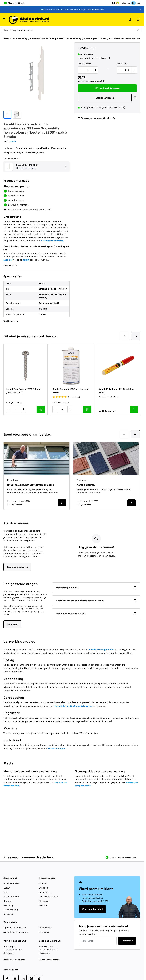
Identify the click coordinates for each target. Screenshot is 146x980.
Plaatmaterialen (11, 897)
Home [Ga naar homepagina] (6, 39)
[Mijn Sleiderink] (130, 20)
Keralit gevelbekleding (52, 241)
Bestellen (43, 888)
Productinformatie (25, 148)
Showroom (44, 901)
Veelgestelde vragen (13, 152)
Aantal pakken (85, 63)
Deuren (7, 901)
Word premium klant (92, 909)
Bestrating (8, 905)
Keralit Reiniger (57, 748)
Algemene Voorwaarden (15, 928)
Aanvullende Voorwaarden (16, 932)
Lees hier (8, 260)
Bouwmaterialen (11, 883)
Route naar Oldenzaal (49, 960)
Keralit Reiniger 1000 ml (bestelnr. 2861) (71, 391)
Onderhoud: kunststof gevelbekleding (31, 485)
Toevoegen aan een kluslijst (95, 118)
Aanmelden (127, 941)
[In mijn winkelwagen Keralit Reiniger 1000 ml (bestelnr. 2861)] (87, 409)
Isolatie (7, 888)
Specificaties (43, 148)
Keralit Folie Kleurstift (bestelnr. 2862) (116, 391)
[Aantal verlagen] (8, 409)
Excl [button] (138, 3)
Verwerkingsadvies (35, 152)
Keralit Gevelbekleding (70, 39)
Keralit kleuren (86, 485)
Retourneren (45, 892)
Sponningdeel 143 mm (95, 39)
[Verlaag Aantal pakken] (80, 70)
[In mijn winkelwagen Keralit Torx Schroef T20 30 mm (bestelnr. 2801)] (41, 409)
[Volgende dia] (136, 336)
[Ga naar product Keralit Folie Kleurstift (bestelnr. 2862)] (134, 409)
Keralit (26, 260)
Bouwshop (9, 914)
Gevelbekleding (20, 39)
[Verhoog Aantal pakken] (95, 70)
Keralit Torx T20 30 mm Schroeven (74, 706)
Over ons (43, 883)
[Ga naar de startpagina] (29, 20)
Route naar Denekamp (14, 960)
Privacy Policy (45, 928)
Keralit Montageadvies (102, 649)
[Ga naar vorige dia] (124, 434)
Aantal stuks (123, 63)
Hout (6, 892)
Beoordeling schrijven (17, 567)
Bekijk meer (11, 321)
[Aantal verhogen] (23, 409)
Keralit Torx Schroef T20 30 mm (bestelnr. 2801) (23, 391)
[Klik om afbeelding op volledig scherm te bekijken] (37, 75)
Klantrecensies (58, 148)
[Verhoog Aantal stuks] (134, 70)
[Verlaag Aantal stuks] (119, 70)
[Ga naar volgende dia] (135, 434)
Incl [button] (129, 3)
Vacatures (44, 905)
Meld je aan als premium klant (91, 10)
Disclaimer (44, 932)
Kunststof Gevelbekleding (43, 39)
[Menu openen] (4, 19)
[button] (37, 167)
